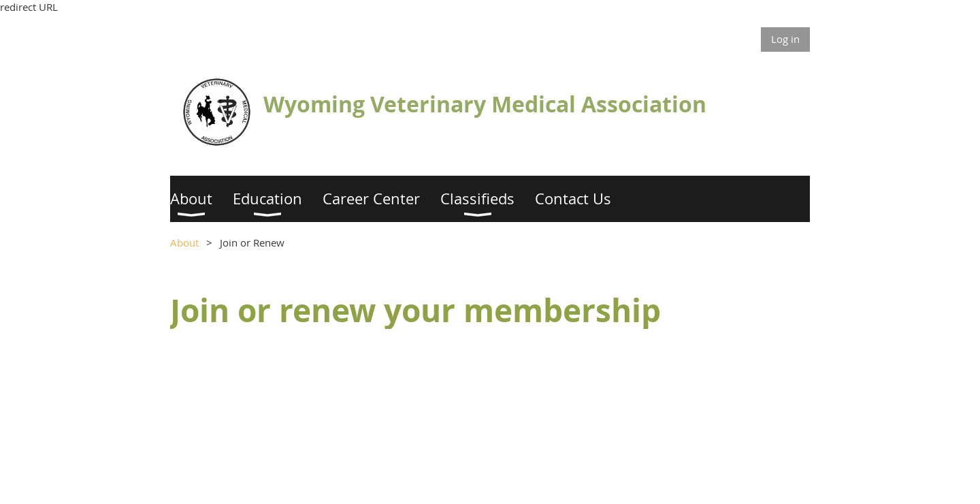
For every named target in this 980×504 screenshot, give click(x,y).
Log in (785, 39)
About (184, 242)
